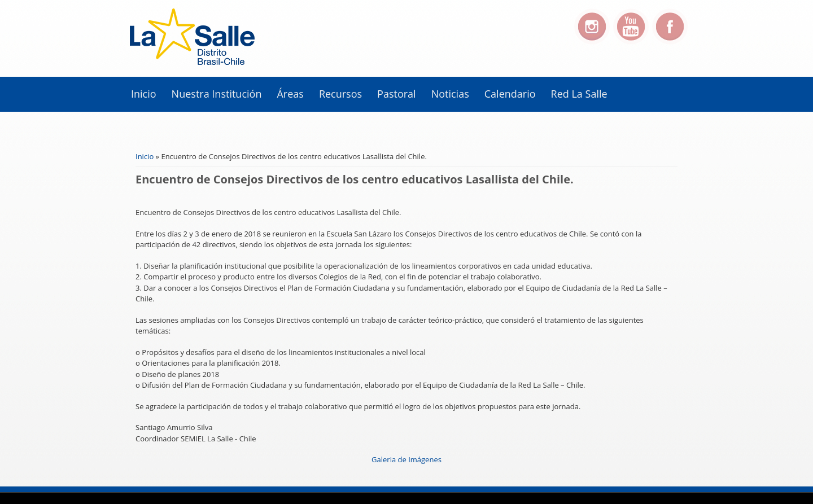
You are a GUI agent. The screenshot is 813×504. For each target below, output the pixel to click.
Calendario (510, 94)
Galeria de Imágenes (406, 459)
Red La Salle (579, 94)
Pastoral (397, 94)
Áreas (290, 94)
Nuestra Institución (217, 94)
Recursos (340, 94)
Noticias (450, 94)
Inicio (144, 94)
